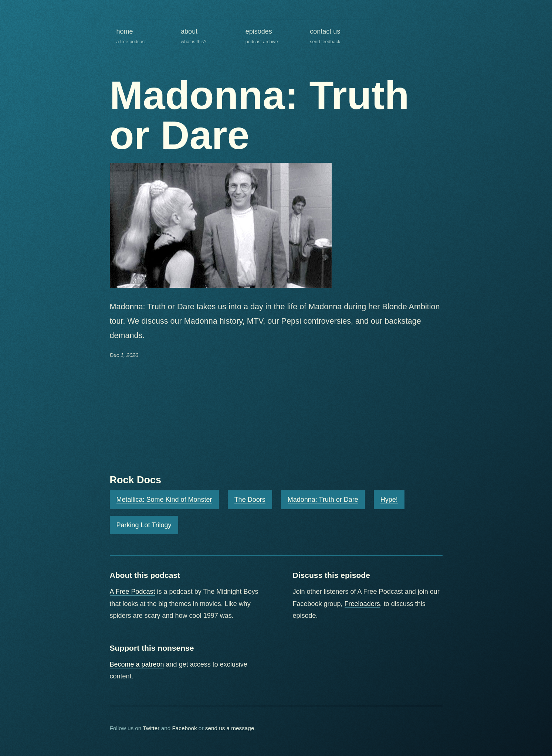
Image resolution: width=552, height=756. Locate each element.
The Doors (250, 500)
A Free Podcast (133, 592)
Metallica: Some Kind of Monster (164, 500)
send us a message (230, 728)
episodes (275, 37)
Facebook (184, 728)
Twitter (151, 728)
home (146, 37)
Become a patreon (137, 664)
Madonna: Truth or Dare (323, 500)
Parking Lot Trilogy (144, 525)
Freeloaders (362, 604)
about (211, 37)
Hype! (389, 500)
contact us (340, 37)
